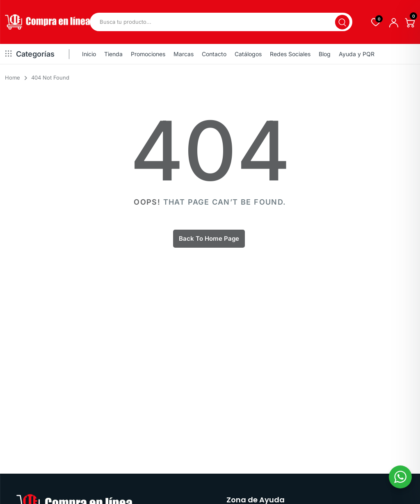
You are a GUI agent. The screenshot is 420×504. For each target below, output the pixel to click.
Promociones (148, 54)
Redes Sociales (290, 54)
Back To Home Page (209, 238)
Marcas (184, 54)
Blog (325, 54)
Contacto (214, 54)
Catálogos (248, 54)
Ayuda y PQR (357, 54)
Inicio (89, 54)
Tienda (113, 54)
